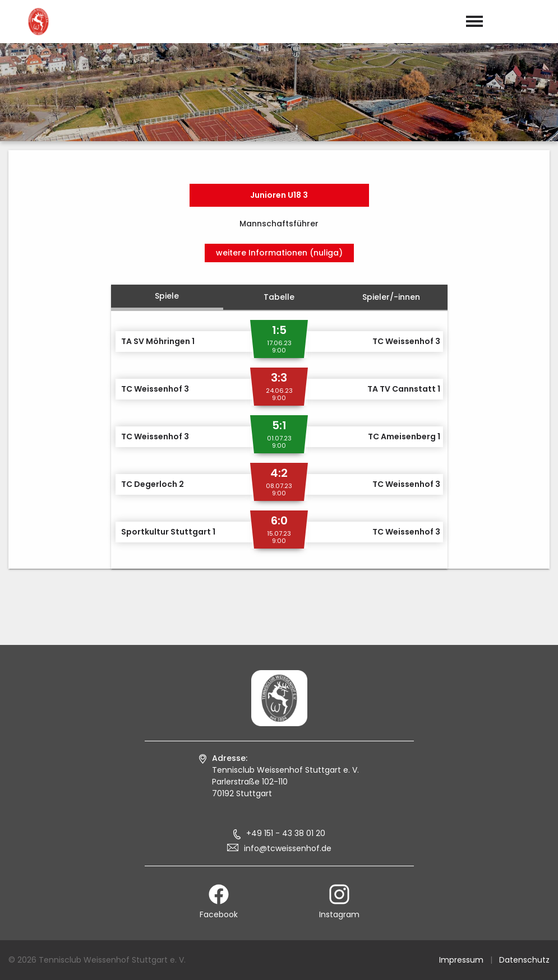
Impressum (461, 960)
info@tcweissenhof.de (288, 848)
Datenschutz (524, 960)
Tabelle (279, 297)
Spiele (167, 296)
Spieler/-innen (391, 297)
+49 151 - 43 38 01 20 (286, 833)
